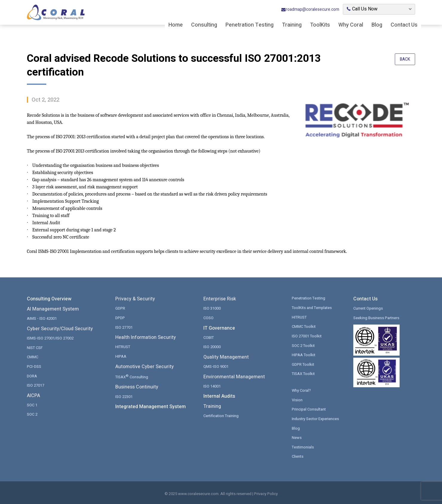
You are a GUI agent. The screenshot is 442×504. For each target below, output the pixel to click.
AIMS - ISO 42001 (42, 318)
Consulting (204, 26)
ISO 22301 (124, 396)
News (297, 437)
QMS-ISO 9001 (216, 366)
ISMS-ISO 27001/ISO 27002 (50, 338)
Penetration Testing (250, 26)
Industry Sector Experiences (316, 418)
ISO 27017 (36, 385)
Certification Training (221, 415)
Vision (297, 399)
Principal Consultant (309, 409)
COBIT (209, 337)
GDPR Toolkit (303, 364)
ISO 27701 (124, 327)
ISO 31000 (212, 308)
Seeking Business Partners (376, 318)
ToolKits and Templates (312, 308)
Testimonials (303, 447)
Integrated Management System (151, 406)
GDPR (120, 308)
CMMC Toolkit (304, 326)
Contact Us (404, 26)
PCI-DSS (34, 366)
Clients (298, 456)
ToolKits (320, 26)
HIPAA (121, 356)
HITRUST (123, 347)
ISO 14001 (212, 386)
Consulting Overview (49, 299)
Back (405, 60)
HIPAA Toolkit (304, 355)
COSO (208, 318)
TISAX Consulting (132, 376)
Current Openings (368, 308)
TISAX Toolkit (303, 373)
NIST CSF (35, 347)
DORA (32, 376)
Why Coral (351, 26)
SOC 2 (32, 414)
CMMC (33, 357)
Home (176, 26)
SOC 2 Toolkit (303, 345)
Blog (377, 26)
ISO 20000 (212, 347)
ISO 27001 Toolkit (307, 336)
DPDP (120, 318)
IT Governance (219, 328)
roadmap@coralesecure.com (310, 10)
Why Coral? (301, 390)
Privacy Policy (266, 493)
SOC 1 (32, 405)
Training (292, 26)
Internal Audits (219, 396)
